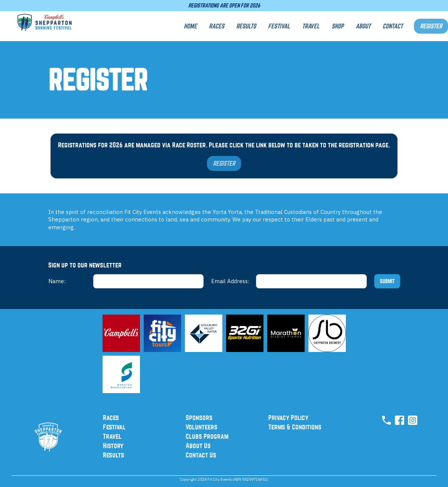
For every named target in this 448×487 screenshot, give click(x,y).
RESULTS (246, 26)
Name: (57, 281)
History (113, 445)
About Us (198, 445)
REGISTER (431, 26)
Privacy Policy (288, 417)
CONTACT (393, 26)
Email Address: (230, 281)
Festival (114, 427)
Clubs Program (207, 436)
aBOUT (363, 26)
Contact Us (201, 455)
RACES (217, 26)
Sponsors (199, 417)
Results (114, 455)
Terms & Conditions (295, 427)
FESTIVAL (279, 26)
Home (190, 26)
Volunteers (202, 427)
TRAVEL (311, 26)
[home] (45, 26)
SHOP (338, 26)
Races (111, 417)
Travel (112, 436)
